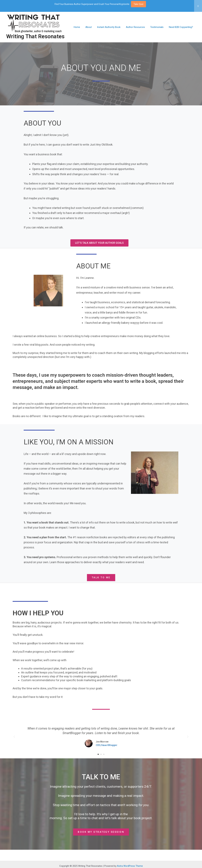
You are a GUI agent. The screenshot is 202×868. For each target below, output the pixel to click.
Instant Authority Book (111, 27)
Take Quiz (138, 4)
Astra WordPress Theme (130, 866)
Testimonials (158, 27)
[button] (99, 243)
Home (80, 27)
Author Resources (137, 27)
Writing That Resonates (35, 36)
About (92, 27)
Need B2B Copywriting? (181, 27)
